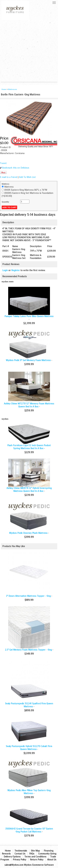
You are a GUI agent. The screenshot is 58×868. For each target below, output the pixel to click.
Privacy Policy (19, 860)
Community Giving (47, 854)
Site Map (35, 851)
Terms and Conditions (35, 857)
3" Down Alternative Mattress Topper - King (28, 596)
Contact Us (20, 854)
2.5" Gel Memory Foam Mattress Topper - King (28, 650)
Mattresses (13, 89)
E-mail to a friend (9, 177)
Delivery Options (12, 857)
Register (16, 270)
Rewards (6, 854)
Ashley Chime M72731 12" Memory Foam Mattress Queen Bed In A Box (29, 405)
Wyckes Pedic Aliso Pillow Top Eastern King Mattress (29, 792)
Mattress (5, 184)
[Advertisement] (29, 51)
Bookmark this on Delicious (16, 168)
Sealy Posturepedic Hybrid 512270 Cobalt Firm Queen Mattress (29, 748)
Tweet (3, 163)
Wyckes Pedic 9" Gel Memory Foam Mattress (28, 360)
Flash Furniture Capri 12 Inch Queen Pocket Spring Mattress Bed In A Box (29, 447)
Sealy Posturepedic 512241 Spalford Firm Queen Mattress (29, 705)
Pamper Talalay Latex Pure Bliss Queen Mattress (29, 316)
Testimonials (21, 851)
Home (4, 89)
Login (5, 270)
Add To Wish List (27, 177)
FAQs (32, 854)
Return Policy (37, 860)
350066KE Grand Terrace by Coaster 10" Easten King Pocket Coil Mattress (29, 830)
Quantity (5, 202)
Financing (49, 851)
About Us (52, 860)
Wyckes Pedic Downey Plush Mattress (28, 533)
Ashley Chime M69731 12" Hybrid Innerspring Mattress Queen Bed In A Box (29, 490)
